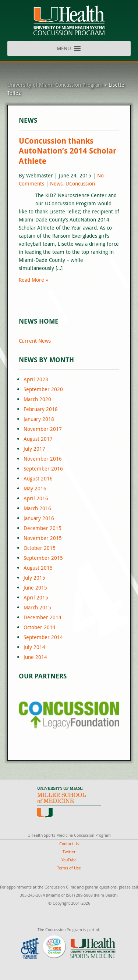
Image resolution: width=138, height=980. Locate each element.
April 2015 (36, 597)
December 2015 (43, 528)
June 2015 (35, 588)
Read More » (33, 280)
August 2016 (38, 478)
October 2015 (40, 548)
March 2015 (37, 607)
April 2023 (36, 379)
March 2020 (37, 399)
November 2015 (43, 538)
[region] (69, 715)
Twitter (69, 852)
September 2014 (43, 637)
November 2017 (43, 429)
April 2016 (36, 498)
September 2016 (43, 469)
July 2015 (34, 578)
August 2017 (38, 439)
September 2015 (43, 558)
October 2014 (40, 627)
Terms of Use (69, 868)
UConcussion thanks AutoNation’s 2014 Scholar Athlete (68, 151)
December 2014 (43, 617)
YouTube (69, 860)
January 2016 (39, 518)
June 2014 (35, 657)
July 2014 (34, 647)
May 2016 (35, 488)
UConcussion (80, 183)
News (56, 183)
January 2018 (39, 419)
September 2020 (43, 389)
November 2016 (43, 459)
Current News (35, 341)
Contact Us (69, 844)
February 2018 (41, 409)
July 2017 (34, 449)
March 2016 (37, 508)
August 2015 (38, 568)
